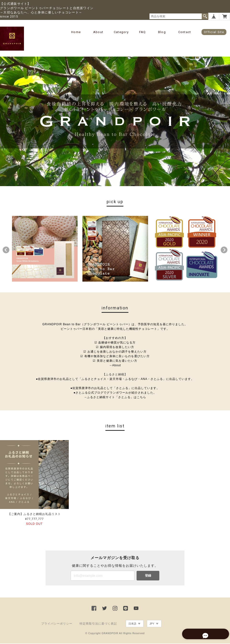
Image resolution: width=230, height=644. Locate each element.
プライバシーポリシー (57, 624)
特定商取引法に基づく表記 (98, 624)
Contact (185, 32)
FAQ (143, 32)
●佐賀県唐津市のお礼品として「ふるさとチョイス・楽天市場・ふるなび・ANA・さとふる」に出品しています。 (115, 379)
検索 (205, 16)
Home (76, 32)
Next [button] (224, 250)
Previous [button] (6, 250)
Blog (162, 32)
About (98, 32)
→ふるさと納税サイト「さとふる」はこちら (115, 398)
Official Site (214, 32)
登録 (148, 576)
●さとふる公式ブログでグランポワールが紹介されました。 (115, 393)
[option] (45, 249)
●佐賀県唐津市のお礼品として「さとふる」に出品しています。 (115, 389)
